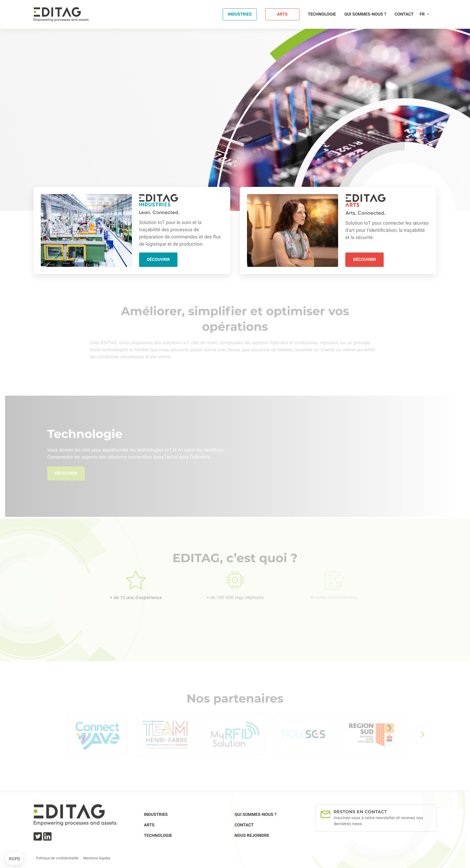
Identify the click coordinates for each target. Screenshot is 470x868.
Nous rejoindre (252, 836)
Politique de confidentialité (57, 858)
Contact (404, 14)
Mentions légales (97, 858)
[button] (15, 859)
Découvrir (158, 260)
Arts (282, 14)
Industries (240, 14)
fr (422, 14)
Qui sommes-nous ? (365, 14)
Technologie (322, 14)
